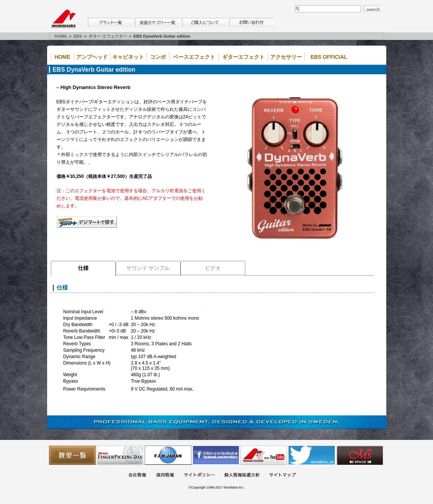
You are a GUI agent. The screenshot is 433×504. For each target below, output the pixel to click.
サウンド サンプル (148, 268)
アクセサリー (286, 57)
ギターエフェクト (243, 57)
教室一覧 (72, 455)
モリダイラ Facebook (216, 455)
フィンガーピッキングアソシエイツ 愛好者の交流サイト (120, 455)
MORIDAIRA (63, 19)
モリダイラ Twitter (312, 455)
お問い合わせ (252, 22)
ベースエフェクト (194, 57)
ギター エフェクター (108, 36)
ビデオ (213, 268)
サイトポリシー (199, 476)
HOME (61, 36)
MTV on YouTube (264, 455)
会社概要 (137, 476)
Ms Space (360, 455)
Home (63, 57)
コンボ (158, 57)
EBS (78, 36)
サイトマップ (282, 476)
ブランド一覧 (110, 22)
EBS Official (329, 57)
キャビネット (128, 57)
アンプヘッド (92, 57)
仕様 (83, 268)
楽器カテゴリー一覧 (158, 22)
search (373, 9)
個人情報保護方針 (242, 476)
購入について (205, 22)
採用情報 (165, 476)
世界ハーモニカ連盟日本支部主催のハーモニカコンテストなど (168, 455)
